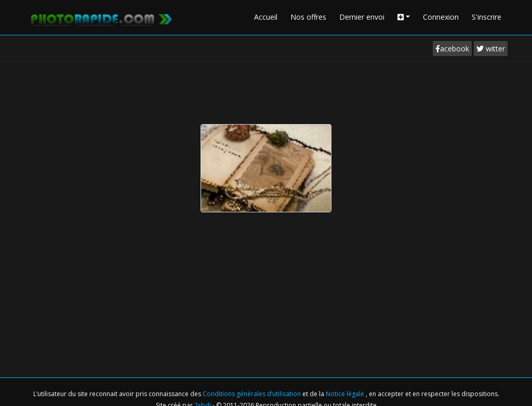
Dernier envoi (362, 17)
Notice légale (346, 394)
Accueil (266, 17)
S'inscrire (487, 17)
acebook (452, 49)
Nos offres (308, 17)
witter (491, 49)
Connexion (441, 17)
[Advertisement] (266, 90)
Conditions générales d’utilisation (252, 394)
